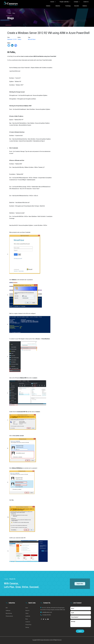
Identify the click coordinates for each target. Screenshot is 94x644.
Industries (59, 6)
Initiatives (86, 6)
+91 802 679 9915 (47, 619)
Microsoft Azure (32, 39)
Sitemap (27, 632)
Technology (68, 6)
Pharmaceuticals (9, 620)
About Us (27, 615)
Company (77, 2)
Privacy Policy (28, 629)
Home (10, 13)
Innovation (77, 6)
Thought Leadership (65, 2)
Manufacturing (9, 618)
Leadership (28, 620)
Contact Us (86, 2)
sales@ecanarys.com (47, 617)
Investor (53, 2)
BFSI (7, 612)
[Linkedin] (12, 45)
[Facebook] (16, 45)
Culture (27, 618)
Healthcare (8, 615)
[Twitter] (9, 45)
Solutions (49, 6)
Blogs (14, 13)
